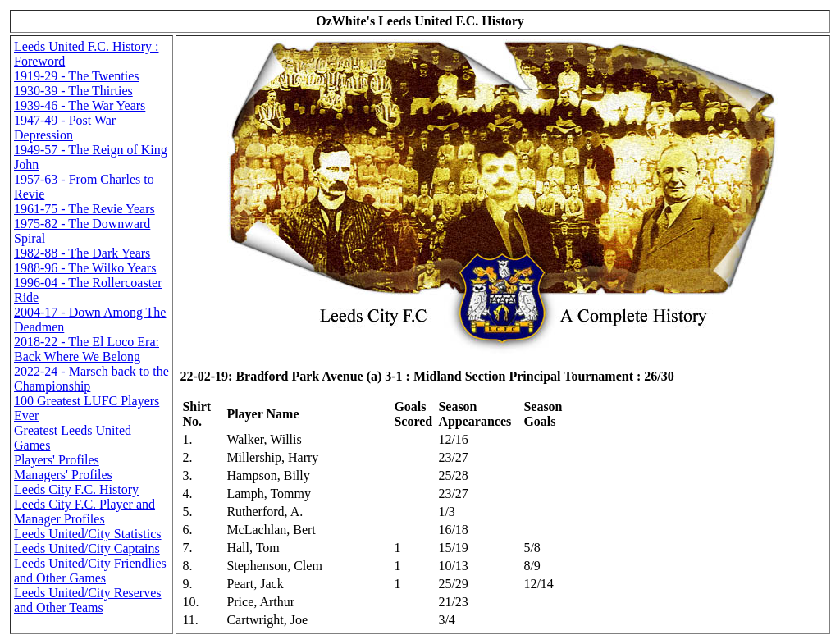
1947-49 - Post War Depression (65, 128)
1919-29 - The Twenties (76, 76)
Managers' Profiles (63, 475)
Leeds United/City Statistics (88, 534)
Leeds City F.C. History (76, 489)
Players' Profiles (57, 460)
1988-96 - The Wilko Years (85, 268)
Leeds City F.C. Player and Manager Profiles (84, 512)
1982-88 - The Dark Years (82, 253)
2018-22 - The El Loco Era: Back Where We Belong (87, 349)
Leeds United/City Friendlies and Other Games (90, 571)
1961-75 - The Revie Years (84, 209)
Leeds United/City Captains (87, 548)
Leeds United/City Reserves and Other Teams (88, 600)
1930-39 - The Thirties (73, 91)
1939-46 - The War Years (80, 105)
